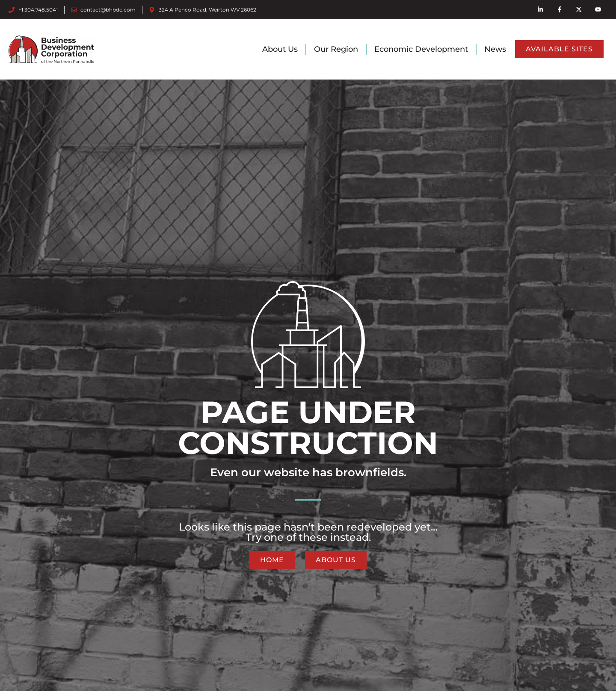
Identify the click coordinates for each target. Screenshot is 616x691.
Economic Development (421, 49)
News (495, 49)
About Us (280, 49)
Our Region (336, 49)
